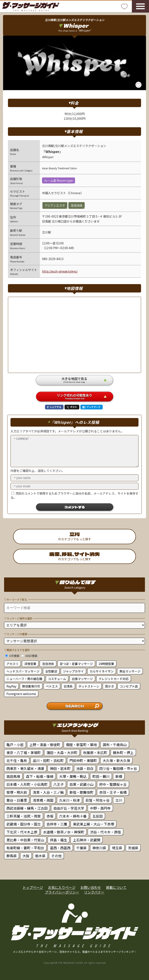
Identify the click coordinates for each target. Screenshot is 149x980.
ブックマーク (92, 407)
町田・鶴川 (101, 776)
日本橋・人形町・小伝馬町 (27, 784)
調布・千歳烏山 (115, 745)
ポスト (72, 407)
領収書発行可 (31, 686)
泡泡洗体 (48, 664)
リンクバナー (94, 892)
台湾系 (68, 686)
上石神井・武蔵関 (87, 840)
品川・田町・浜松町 (48, 760)
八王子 (59, 784)
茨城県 (133, 848)
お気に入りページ (62, 887)
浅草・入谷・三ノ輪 (48, 792)
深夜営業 (30, 664)
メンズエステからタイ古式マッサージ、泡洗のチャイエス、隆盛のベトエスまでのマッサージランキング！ (75, 952)
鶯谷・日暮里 (17, 800)
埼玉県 (117, 848)
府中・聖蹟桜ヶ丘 (113, 784)
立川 (119, 800)
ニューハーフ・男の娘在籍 (24, 679)
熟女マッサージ (130, 671)
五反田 (98, 816)
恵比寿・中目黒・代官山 (25, 840)
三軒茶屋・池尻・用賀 (24, 816)
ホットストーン (89, 686)
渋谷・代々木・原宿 (105, 832)
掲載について (116, 887)
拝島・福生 (59, 840)
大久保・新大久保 (116, 760)
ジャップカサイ (73, 671)
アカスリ (12, 664)
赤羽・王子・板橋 (113, 792)
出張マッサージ (82, 679)
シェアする (54, 407)
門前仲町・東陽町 (83, 760)
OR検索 (12, 656)
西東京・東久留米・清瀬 (25, 768)
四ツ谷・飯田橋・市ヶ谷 (118, 768)
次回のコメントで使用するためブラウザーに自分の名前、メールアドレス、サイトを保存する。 (74, 495)
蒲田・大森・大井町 (62, 753)
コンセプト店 (129, 686)
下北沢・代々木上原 (22, 832)
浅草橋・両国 (43, 800)
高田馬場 (13, 776)
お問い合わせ (91, 887)
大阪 (26, 856)
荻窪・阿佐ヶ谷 (98, 800)
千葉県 (81, 848)
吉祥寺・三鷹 (57, 824)
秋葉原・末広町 (95, 753)
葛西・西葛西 (60, 848)
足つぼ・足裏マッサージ (76, 664)
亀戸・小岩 (15, 745)
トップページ (33, 887)
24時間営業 (106, 664)
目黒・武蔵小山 (81, 784)
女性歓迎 (51, 671)
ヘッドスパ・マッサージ (23, 671)
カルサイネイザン (102, 671)
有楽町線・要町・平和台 (25, 848)
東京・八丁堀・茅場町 (24, 753)
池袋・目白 (85, 768)
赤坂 (50, 816)
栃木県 (40, 856)
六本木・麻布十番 (73, 816)
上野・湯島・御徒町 (45, 745)
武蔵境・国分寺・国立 (24, 824)
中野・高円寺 (100, 808)
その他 (56, 856)
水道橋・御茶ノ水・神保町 (64, 832)
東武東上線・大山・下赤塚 (93, 824)
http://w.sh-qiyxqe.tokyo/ (60, 271)
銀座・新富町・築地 (81, 745)
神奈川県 (99, 848)
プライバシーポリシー (62, 892)
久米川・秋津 (69, 800)
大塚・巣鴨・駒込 (73, 776)
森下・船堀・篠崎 (40, 776)
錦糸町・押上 (123, 753)
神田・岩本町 (60, 768)
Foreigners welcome (21, 694)
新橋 (119, 776)
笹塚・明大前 (17, 792)
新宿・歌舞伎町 (81, 792)
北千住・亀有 (17, 760)
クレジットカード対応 (114, 679)
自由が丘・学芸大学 (69, 808)
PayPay (11, 686)
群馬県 (12, 856)
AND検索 (29, 656)
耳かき (110, 686)
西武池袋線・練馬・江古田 (27, 808)
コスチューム (57, 679)
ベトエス (52, 686)
